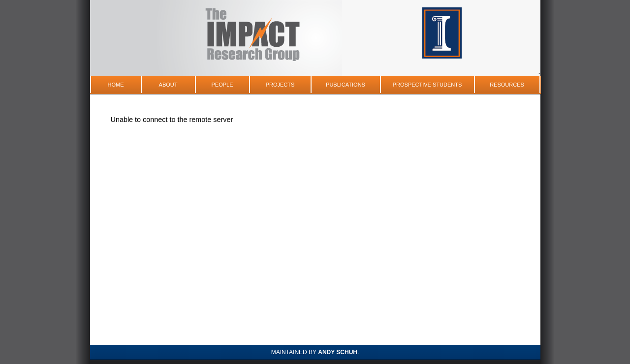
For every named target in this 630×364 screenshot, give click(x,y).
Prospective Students (427, 85)
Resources (507, 85)
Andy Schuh (338, 352)
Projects (280, 85)
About (168, 85)
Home (116, 85)
